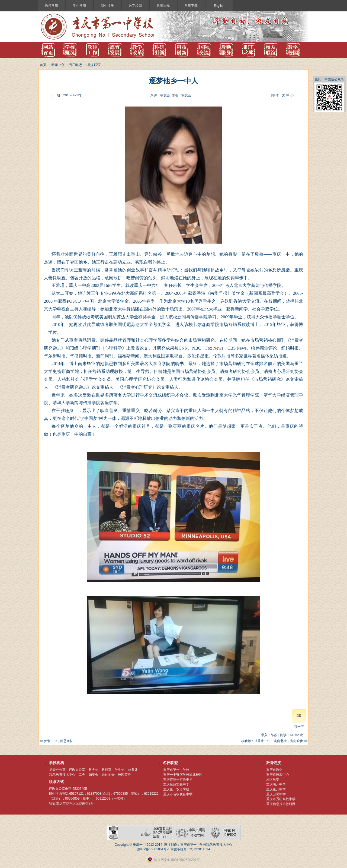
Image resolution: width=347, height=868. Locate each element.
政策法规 (163, 6)
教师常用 (52, 6)
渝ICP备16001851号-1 (153, 849)
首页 (43, 65)
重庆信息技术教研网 (281, 804)
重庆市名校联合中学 (178, 794)
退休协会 (108, 775)
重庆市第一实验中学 (178, 780)
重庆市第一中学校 (176, 770)
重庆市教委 (274, 770)
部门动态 (76, 65)
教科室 (107, 770)
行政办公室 (77, 770)
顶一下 (299, 727)
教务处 (94, 770)
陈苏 (274, 735)
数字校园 (135, 6)
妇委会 (94, 775)
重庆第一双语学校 (176, 789)
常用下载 (191, 6)
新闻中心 (58, 65)
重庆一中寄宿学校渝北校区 (183, 775)
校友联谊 (94, 65)
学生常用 (79, 6)
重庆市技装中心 (278, 775)
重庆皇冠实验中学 (176, 784)
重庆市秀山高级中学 (281, 799)
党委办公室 (57, 770)
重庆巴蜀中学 (276, 794)
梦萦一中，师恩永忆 (59, 741)
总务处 (133, 770)
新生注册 (107, 6)
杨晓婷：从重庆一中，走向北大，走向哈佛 (272, 741)
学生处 (120, 770)
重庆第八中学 (276, 789)
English (219, 6)
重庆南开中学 (276, 784)
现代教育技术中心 (62, 775)
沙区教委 (273, 780)
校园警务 (124, 775)
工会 (82, 775)
